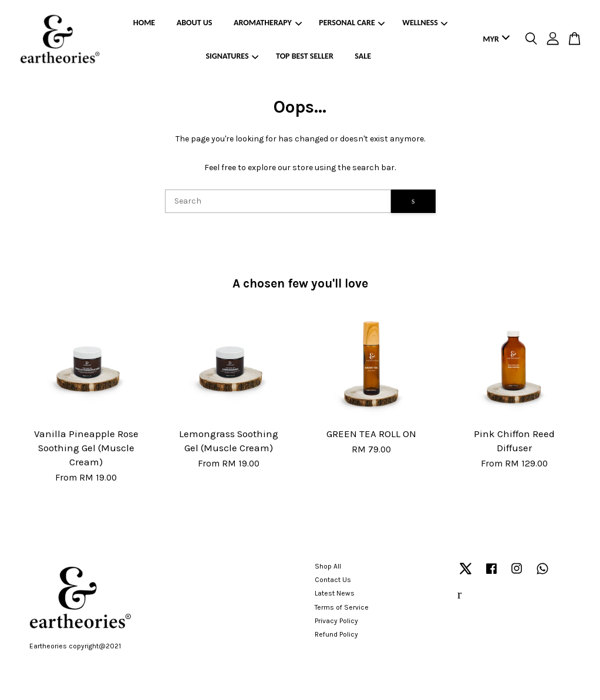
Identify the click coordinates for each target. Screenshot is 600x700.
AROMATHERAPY (268, 23)
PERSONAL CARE (352, 23)
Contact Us (333, 580)
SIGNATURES (232, 56)
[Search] (278, 201)
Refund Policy (336, 634)
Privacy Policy (336, 621)
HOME (144, 23)
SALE (363, 56)
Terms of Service (342, 607)
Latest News (335, 593)
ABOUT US (195, 23)
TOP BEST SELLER (305, 56)
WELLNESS (425, 23)
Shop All (328, 566)
